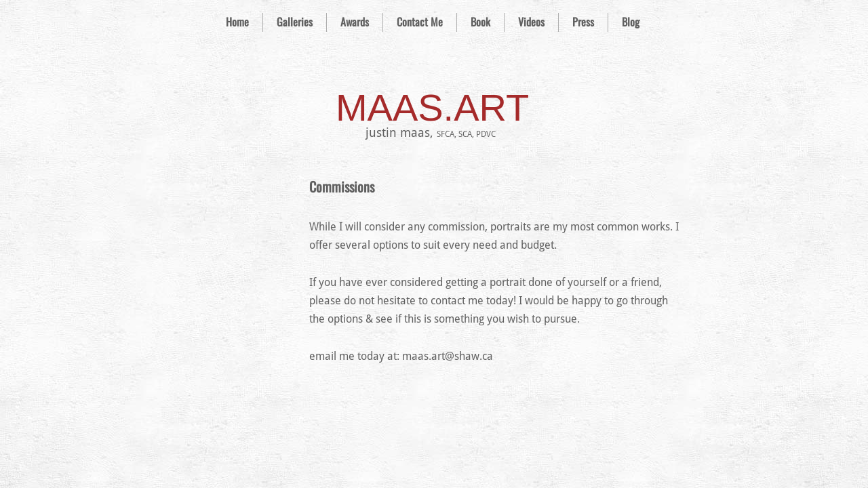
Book (480, 22)
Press (583, 22)
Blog (631, 22)
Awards (355, 22)
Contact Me (420, 22)
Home (237, 22)
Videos (531, 22)
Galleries (295, 22)
